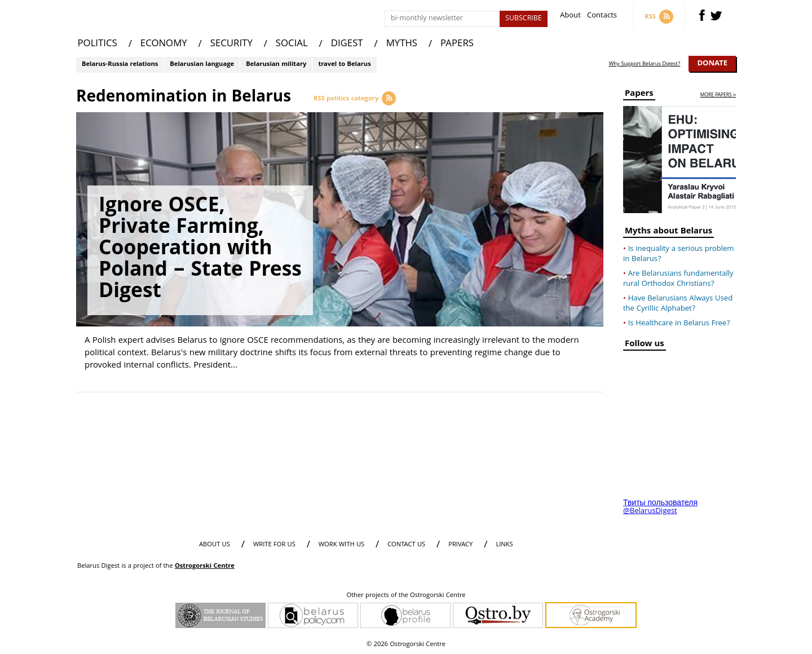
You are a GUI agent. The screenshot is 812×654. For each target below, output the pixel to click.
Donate (712, 64)
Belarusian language (202, 65)
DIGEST (347, 44)
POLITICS (98, 44)
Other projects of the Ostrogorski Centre (406, 596)
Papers (639, 95)
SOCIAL (292, 44)
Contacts (602, 17)
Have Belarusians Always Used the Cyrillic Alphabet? (678, 304)
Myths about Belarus (668, 233)
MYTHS (402, 44)
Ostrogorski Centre (205, 566)
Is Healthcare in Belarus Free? (679, 324)
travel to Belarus (344, 65)
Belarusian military (276, 65)
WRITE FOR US (274, 545)
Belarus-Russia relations (120, 65)
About (570, 17)
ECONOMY (164, 44)
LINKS (504, 545)
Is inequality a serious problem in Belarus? (678, 254)
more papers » (718, 96)
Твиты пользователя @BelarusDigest (660, 507)
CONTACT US (406, 545)
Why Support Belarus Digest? (645, 64)
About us (215, 545)
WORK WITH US (341, 545)
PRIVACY (460, 545)
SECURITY (231, 44)
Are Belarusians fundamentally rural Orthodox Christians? (678, 279)
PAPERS (457, 44)
